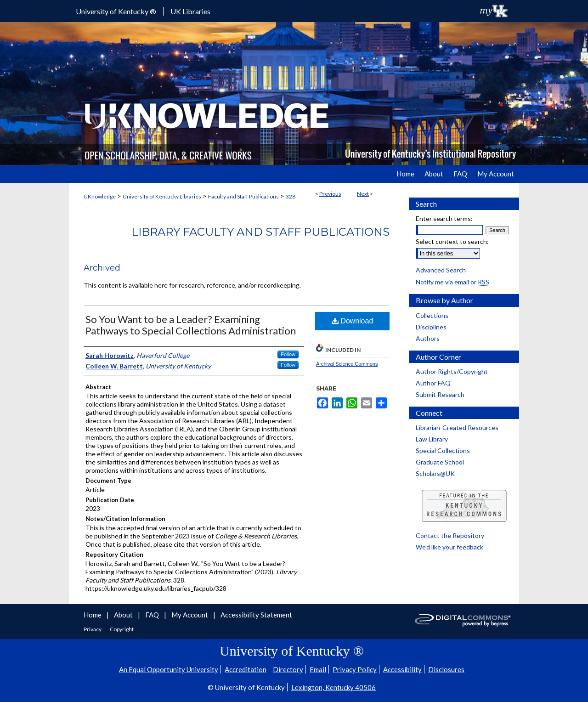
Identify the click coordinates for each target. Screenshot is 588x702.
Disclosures (446, 669)
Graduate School (440, 462)
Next (363, 194)
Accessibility (402, 669)
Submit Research (440, 394)
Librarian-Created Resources (457, 427)
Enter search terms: (444, 218)
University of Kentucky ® (116, 11)
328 (291, 196)
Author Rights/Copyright (452, 371)
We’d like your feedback (449, 547)
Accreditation (246, 669)
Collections (432, 315)
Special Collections (443, 450)
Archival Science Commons (347, 364)
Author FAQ (433, 383)
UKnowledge (100, 196)
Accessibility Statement (256, 615)
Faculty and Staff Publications (243, 196)
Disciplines (431, 327)
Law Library (432, 439)
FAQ (153, 615)
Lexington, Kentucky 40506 (334, 687)
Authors (428, 338)
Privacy (93, 629)
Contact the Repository (450, 535)
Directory (288, 669)
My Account (190, 615)
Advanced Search (441, 270)
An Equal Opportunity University (169, 669)
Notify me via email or (452, 282)
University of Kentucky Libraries (162, 196)
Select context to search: (452, 241)
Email (318, 669)
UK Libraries (190, 11)
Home (93, 615)
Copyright (122, 629)
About (124, 615)
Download (353, 321)
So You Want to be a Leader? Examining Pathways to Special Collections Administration (191, 325)
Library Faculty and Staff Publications (260, 232)
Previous (330, 194)
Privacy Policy (355, 669)
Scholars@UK (435, 473)
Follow (288, 354)
